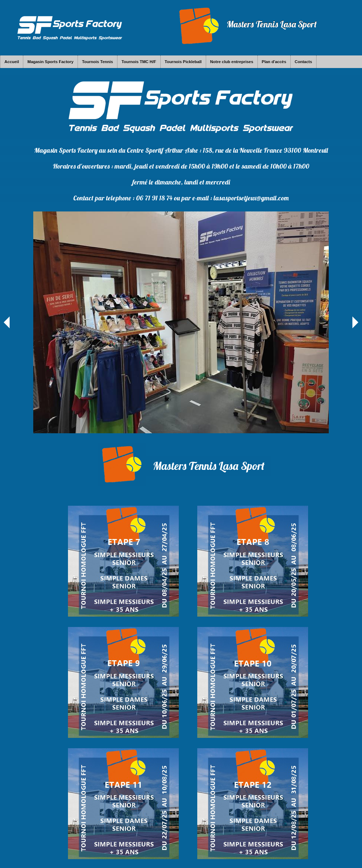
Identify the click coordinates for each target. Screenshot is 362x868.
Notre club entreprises (232, 62)
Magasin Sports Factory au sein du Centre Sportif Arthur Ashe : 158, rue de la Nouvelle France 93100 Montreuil (181, 150)
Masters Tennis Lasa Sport (272, 24)
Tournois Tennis (98, 62)
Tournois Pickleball (183, 62)
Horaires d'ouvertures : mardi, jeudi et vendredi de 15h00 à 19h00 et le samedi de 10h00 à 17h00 (181, 166)
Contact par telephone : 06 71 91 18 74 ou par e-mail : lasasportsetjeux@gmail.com (181, 198)
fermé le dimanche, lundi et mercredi (181, 182)
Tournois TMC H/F (139, 62)
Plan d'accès (274, 62)
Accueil (12, 62)
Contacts (303, 62)
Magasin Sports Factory (50, 62)
